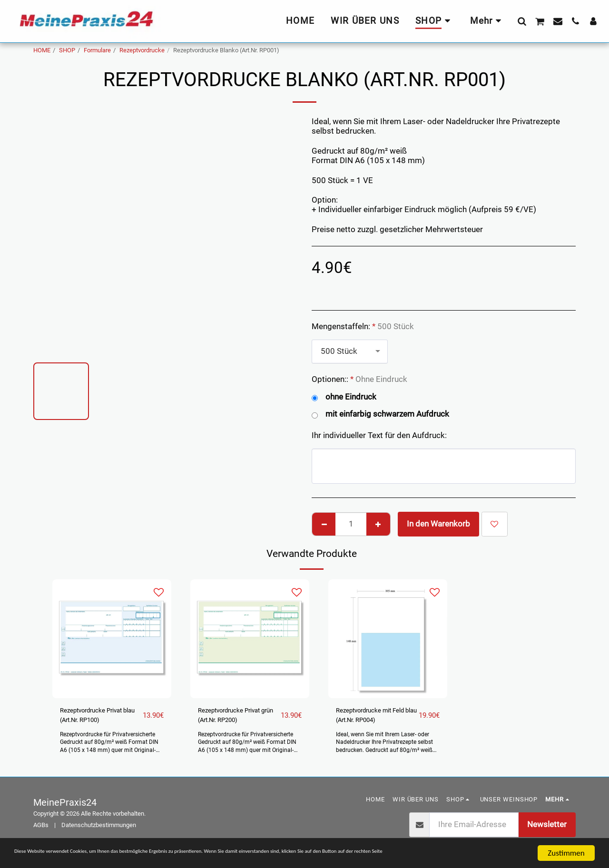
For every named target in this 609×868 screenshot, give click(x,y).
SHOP (67, 50)
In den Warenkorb (438, 524)
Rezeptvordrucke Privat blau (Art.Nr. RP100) (93, 718)
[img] (112, 639)
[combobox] (350, 351)
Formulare (97, 50)
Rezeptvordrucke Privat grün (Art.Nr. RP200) (231, 718)
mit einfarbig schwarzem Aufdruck (380, 414)
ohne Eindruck (344, 397)
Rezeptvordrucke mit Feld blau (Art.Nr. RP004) (373, 718)
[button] (522, 21)
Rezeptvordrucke (142, 50)
